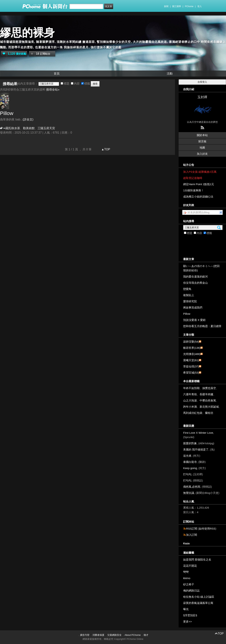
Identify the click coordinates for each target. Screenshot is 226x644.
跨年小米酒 (190, 407)
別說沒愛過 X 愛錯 (194, 320)
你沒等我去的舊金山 (195, 283)
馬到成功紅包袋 (193, 413)
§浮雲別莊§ (190, 615)
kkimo (187, 578)
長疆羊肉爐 (206, 394)
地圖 (202, 148)
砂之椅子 (189, 584)
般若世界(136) (192, 348)
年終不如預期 (191, 388)
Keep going (190, 468)
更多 (188, 621)
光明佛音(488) (192, 354)
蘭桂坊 (209, 413)
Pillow (7, 113)
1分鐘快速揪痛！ (193, 190)
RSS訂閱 (192, 529)
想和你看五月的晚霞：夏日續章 (202, 326)
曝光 (186, 609)
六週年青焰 (190, 394)
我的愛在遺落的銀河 (195, 277)
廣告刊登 (85, 635)
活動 (170, 74)
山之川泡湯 (190, 400)
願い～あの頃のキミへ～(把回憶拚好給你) (201, 268)
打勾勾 (187, 474)
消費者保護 (98, 635)
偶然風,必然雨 (192, 487)
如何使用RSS (207, 529)
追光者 (187, 456)
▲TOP (105, 149)
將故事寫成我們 (193, 308)
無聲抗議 (189, 493)
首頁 (57, 74)
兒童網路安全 (114, 635)
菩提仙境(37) (191, 366)
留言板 (202, 141)
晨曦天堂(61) (191, 360)
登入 (200, 6)
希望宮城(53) (191, 373)
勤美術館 (29, 128)
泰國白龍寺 (190, 462)
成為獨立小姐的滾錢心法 (198, 197)
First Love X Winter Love (198, 433)
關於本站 (202, 135)
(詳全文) (28, 119)
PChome (189, 6)
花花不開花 (190, 566)
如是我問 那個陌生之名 (197, 560)
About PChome (133, 635)
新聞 (166, 6)
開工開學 (177, 6)
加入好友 (202, 154)
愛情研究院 (190, 301)
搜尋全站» (53, 90)
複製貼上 (189, 295)
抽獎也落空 (209, 388)
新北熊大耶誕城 (209, 407)
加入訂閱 (192, 535)
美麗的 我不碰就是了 (196, 449)
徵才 (146, 635)
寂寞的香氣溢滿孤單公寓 (198, 603)
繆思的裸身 (27, 33)
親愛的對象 (190, 443)
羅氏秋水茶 (13, 128)
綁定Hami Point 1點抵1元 (199, 184)
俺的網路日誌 (191, 591)
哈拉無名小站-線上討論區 (199, 597)
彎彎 (186, 572)
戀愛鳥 (187, 289)
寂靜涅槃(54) (191, 342)
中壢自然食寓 (208, 400)
